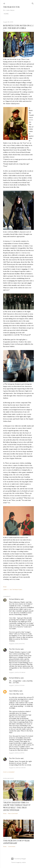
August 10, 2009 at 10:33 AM (17, 768)
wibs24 (24, 862)
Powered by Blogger (19, 859)
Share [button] (5, 587)
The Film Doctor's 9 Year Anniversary (16, 842)
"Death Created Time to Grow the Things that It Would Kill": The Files (17, 806)
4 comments (12, 846)
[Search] (33, 3)
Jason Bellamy (14, 691)
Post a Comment (9, 772)
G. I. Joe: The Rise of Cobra (15, 589)
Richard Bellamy (15, 599)
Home (6, 14)
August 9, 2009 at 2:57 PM (17, 753)
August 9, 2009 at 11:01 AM (17, 685)
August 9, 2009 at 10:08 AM (17, 672)
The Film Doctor (11, 7)
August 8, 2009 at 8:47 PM (17, 644)
